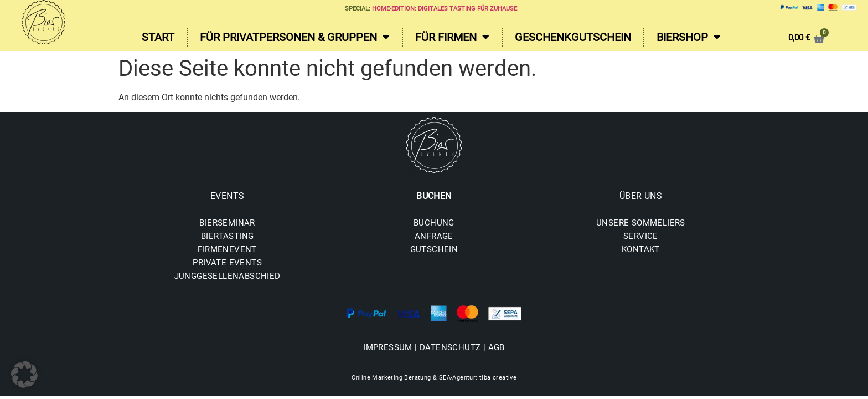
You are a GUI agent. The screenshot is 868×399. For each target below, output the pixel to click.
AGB (497, 347)
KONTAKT (641, 249)
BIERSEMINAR (227, 223)
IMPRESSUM (388, 347)
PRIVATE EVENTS (227, 263)
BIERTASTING (227, 236)
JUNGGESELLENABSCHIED (228, 276)
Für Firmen (452, 37)
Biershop (689, 37)
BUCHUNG (434, 223)
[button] (24, 375)
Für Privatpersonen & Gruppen (295, 37)
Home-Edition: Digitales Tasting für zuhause (445, 9)
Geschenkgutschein (573, 37)
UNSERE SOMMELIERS (641, 223)
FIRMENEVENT (227, 249)
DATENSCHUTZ (450, 347)
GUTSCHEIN (434, 249)
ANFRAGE (434, 236)
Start (158, 37)
